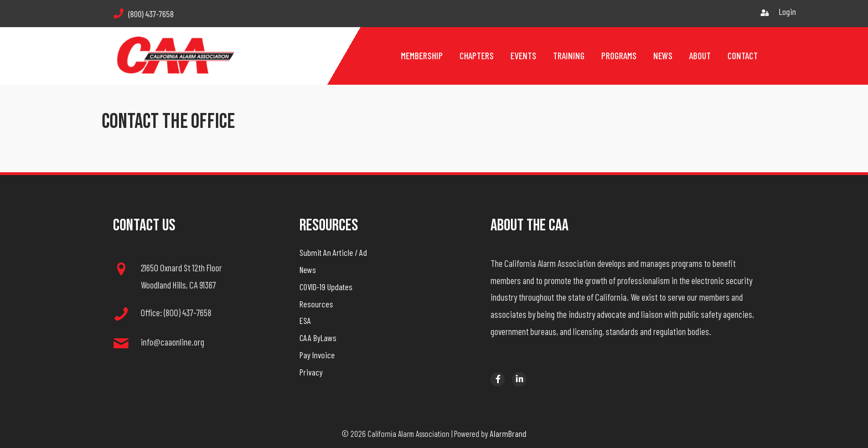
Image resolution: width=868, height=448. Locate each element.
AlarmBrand (508, 433)
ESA (305, 320)
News (308, 269)
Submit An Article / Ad (333, 252)
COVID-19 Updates (326, 287)
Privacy (311, 372)
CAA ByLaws (318, 338)
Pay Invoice (317, 355)
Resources (316, 304)
